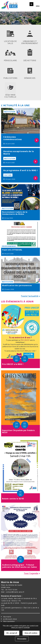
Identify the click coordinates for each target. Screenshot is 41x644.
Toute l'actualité (30, 296)
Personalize (22, 639)
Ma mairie (7, 617)
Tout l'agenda (31, 573)
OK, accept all (12, 633)
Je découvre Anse (10, 619)
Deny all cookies (31, 633)
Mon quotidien (9, 621)
